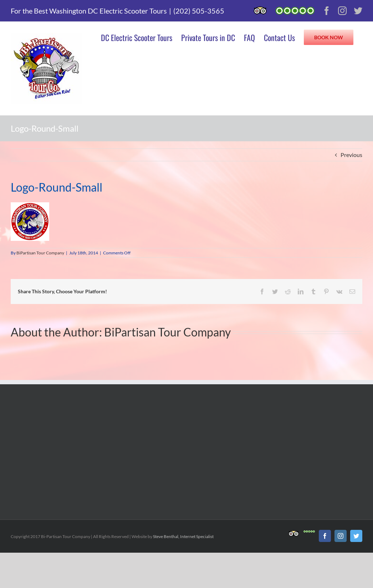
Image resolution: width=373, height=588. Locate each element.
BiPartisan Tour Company (40, 253)
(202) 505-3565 (199, 11)
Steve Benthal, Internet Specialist (183, 536)
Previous (351, 155)
